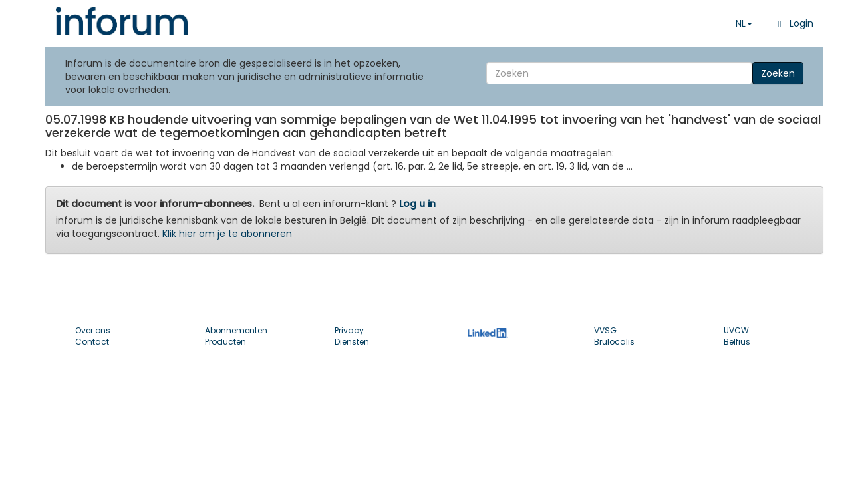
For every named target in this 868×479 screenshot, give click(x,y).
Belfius (737, 342)
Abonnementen (236, 330)
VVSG (605, 330)
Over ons (93, 330)
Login (793, 23)
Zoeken (778, 73)
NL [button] (744, 23)
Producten (225, 342)
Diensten (352, 342)
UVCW (736, 330)
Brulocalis (614, 342)
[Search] (619, 73)
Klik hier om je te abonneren (227, 234)
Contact (92, 342)
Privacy (349, 330)
